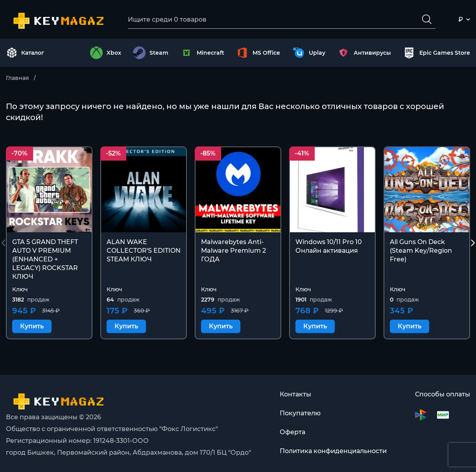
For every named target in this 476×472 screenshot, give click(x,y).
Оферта (292, 432)
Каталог (25, 53)
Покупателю (300, 413)
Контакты (295, 394)
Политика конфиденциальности (333, 451)
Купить (32, 326)
